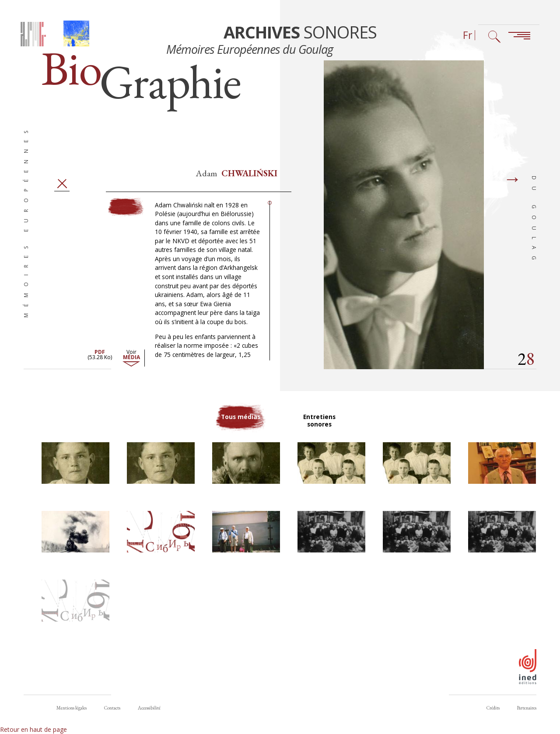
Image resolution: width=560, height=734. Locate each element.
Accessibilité (149, 708)
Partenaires (527, 708)
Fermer (62, 187)
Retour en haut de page (33, 729)
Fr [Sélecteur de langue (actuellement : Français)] (468, 35)
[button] (75, 466)
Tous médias (241, 423)
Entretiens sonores (319, 423)
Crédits (493, 708)
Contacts (112, 708)
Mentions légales (72, 708)
